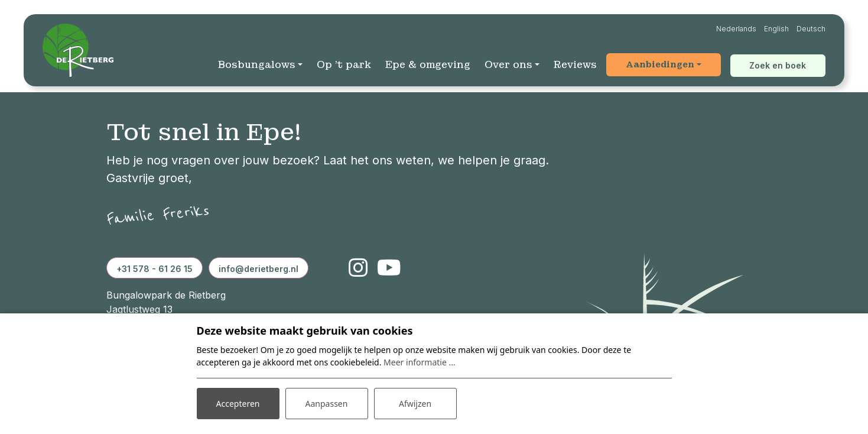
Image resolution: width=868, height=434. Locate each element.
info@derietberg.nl (259, 269)
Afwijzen (415, 404)
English (776, 29)
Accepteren (238, 404)
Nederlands (736, 29)
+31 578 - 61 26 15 (155, 269)
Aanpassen (327, 404)
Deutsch (811, 29)
